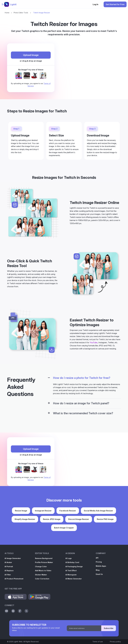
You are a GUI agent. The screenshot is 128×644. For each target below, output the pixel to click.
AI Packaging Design (74, 566)
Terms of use (98, 642)
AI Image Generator (13, 558)
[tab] (83, 379)
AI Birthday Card (72, 562)
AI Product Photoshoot (14, 579)
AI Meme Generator (74, 579)
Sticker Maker (41, 575)
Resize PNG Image (105, 519)
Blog (98, 570)
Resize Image (21, 511)
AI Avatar (8, 562)
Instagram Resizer (43, 511)
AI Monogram (71, 575)
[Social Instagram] (13, 611)
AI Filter (8, 575)
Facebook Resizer (68, 511)
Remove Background (44, 558)
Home (7, 13)
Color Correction (42, 579)
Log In (95, 4)
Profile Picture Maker (44, 562)
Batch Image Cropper (64, 528)
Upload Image (31, 55)
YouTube (94, 342)
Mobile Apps (101, 566)
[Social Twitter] (26, 611)
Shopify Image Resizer (25, 519)
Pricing (99, 562)
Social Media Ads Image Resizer (98, 511)
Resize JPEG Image (52, 519)
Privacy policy (115, 642)
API (97, 558)
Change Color (41, 566)
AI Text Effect (71, 571)
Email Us (99, 574)
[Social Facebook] (20, 611)
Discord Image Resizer (79, 519)
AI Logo (69, 558)
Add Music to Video (43, 571)
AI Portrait (9, 566)
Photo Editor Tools (21, 13)
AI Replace (9, 571)
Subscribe (109, 628)
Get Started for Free (115, 4)
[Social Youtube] (7, 611)
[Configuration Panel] (49, 378)
